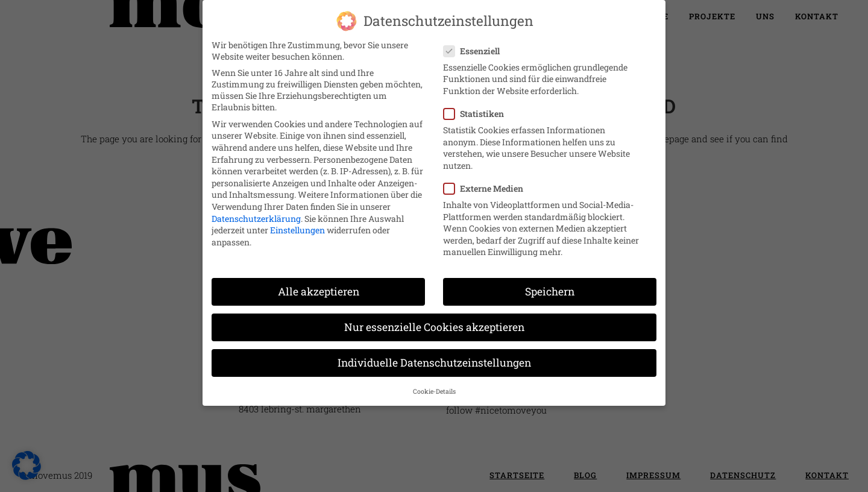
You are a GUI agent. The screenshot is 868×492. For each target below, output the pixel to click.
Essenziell (476, 41)
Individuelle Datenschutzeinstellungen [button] (434, 353)
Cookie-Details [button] (434, 381)
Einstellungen (297, 220)
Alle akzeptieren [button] (319, 282)
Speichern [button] (550, 282)
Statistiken (479, 104)
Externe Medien (488, 179)
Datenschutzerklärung (256, 208)
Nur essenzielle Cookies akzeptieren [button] (434, 317)
